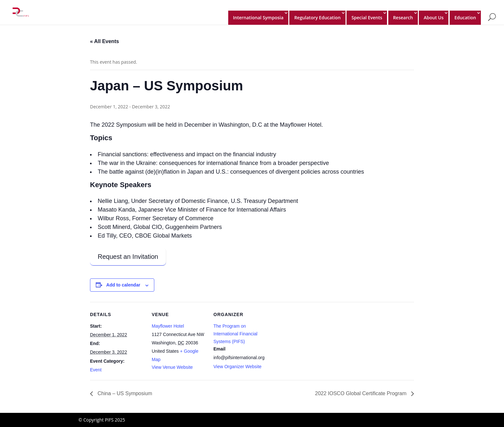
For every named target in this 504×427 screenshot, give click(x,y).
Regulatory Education (317, 18)
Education (465, 18)
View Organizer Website (238, 367)
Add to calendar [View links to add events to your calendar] (123, 285)
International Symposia (258, 18)
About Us (434, 18)
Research (403, 18)
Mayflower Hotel (168, 326)
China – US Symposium (124, 393)
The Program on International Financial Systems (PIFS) (235, 334)
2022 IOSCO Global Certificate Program (361, 393)
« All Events (104, 41)
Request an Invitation (128, 257)
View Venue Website (172, 367)
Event (96, 370)
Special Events (367, 18)
